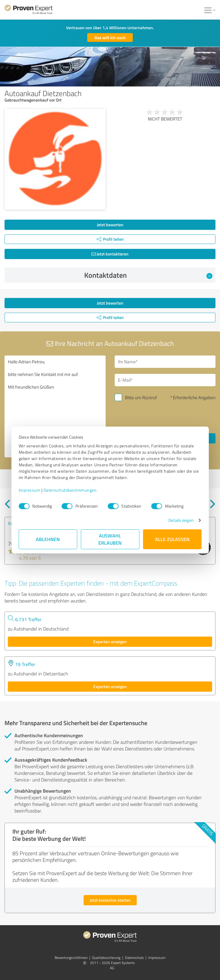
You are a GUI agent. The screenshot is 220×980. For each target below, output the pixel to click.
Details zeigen (181, 520)
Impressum (30, 490)
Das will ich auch (110, 38)
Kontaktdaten (148, 275)
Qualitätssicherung (106, 958)
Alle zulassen (172, 539)
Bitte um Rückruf (141, 398)
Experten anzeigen (110, 642)
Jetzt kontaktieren (110, 254)
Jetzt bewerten (110, 225)
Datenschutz (134, 958)
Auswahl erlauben (110, 539)
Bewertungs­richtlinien (71, 958)
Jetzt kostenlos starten (110, 900)
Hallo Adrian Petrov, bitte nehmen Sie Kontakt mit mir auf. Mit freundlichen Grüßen (55, 406)
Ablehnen (48, 539)
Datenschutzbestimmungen (70, 490)
